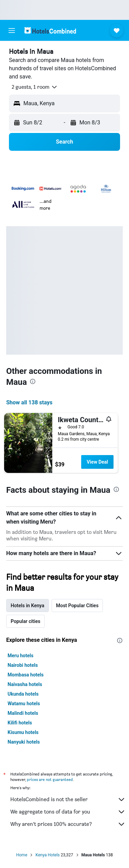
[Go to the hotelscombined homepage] (50, 30)
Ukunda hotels (23, 694)
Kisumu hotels (23, 732)
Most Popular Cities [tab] (77, 606)
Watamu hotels (24, 704)
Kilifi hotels (20, 723)
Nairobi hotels (23, 665)
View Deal (97, 462)
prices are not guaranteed (50, 779)
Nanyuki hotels (24, 742)
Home (22, 855)
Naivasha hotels (25, 684)
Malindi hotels (23, 713)
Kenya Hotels (47, 855)
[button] (12, 30)
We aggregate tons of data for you (68, 812)
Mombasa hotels (26, 675)
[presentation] (33, 381)
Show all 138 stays (29, 402)
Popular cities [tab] (25, 621)
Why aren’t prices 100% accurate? (68, 824)
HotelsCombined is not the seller (68, 799)
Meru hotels (20, 656)
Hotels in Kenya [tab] (28, 606)
